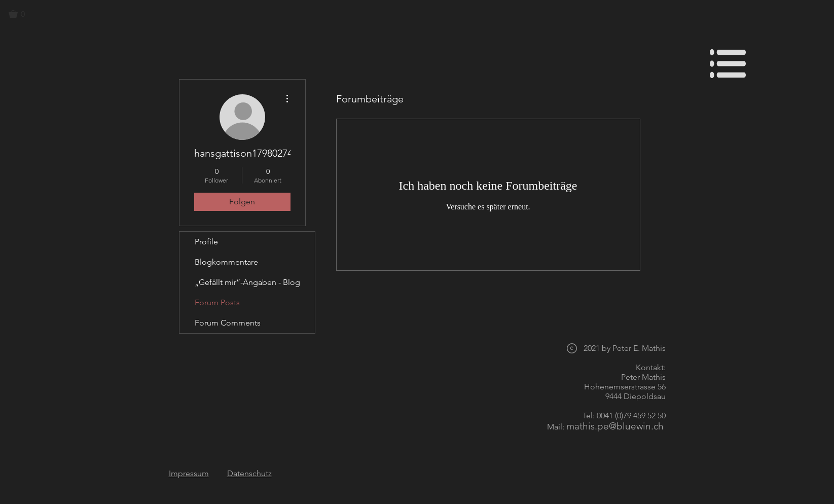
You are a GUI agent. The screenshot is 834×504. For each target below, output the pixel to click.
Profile (206, 242)
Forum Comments (228, 323)
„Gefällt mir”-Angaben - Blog (247, 282)
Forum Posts (217, 302)
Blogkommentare (226, 262)
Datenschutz (249, 473)
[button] (21, 14)
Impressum (189, 473)
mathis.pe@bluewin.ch (615, 426)
